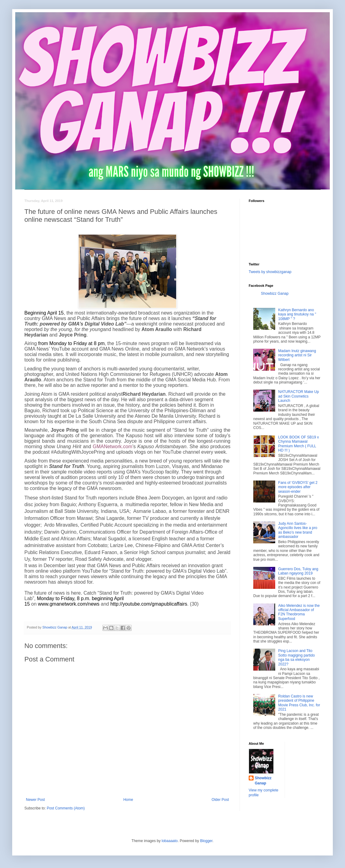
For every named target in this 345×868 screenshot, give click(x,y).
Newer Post (35, 800)
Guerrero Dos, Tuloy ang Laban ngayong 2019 (298, 571)
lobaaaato (170, 841)
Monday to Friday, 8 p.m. (64, 598)
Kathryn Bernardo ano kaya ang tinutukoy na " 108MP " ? (297, 314)
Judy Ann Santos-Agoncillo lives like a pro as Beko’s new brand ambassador (298, 530)
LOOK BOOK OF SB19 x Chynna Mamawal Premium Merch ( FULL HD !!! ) (299, 444)
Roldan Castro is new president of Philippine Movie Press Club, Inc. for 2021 (299, 703)
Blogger (206, 841)
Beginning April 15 (44, 313)
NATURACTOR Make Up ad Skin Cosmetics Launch (299, 396)
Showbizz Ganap (275, 294)
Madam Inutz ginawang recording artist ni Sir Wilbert (297, 355)
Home (128, 800)
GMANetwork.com (112, 447)
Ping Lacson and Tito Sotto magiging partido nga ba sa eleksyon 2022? (297, 657)
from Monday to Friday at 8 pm (71, 343)
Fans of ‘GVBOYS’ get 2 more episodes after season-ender (298, 487)
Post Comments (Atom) (66, 808)
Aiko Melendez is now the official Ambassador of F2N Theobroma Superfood (299, 612)
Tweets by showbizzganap (270, 272)
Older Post (220, 800)
